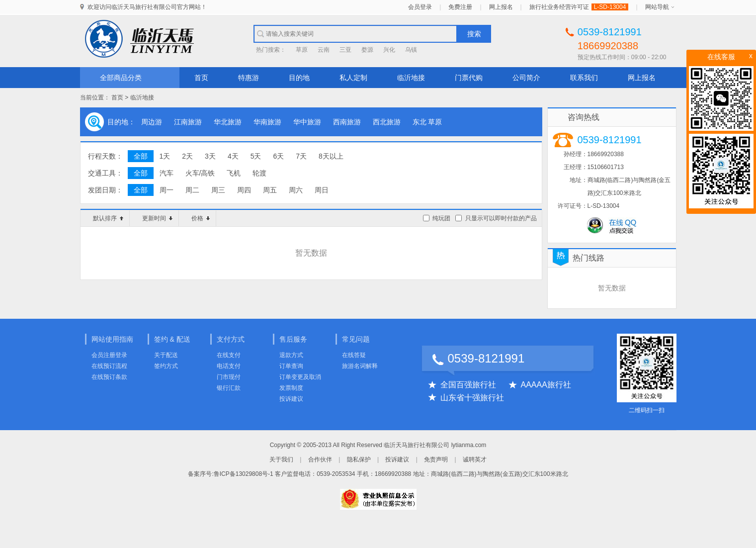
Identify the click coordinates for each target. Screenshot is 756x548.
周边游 (152, 122)
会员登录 (420, 7)
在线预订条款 (109, 377)
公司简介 (526, 78)
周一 (167, 190)
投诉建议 (291, 399)
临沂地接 (411, 78)
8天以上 (331, 156)
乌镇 (411, 50)
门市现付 (229, 377)
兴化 (389, 50)
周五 (270, 190)
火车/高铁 (200, 173)
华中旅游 (307, 122)
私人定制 (353, 78)
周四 (244, 190)
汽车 (167, 173)
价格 (201, 218)
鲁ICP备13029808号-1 (244, 474)
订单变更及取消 (300, 377)
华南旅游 (267, 122)
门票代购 (469, 78)
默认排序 (108, 218)
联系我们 (584, 78)
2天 (187, 156)
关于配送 (166, 355)
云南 (324, 50)
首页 (201, 78)
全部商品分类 (121, 78)
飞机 (234, 173)
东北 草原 (427, 122)
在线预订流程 (109, 366)
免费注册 (460, 7)
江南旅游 (188, 122)
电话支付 (229, 366)
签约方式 (166, 366)
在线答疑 (354, 355)
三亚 (345, 50)
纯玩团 (441, 218)
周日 (322, 190)
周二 (192, 190)
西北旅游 (387, 122)
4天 (233, 156)
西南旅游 (347, 122)
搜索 (474, 34)
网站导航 (657, 7)
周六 (296, 190)
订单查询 (291, 366)
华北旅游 (228, 122)
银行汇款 (229, 388)
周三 (218, 190)
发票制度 (291, 388)
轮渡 (259, 173)
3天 (210, 156)
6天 (278, 156)
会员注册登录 (109, 355)
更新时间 (157, 218)
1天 (165, 156)
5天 (256, 156)
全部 (141, 156)
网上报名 (501, 7)
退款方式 (291, 355)
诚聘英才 (475, 459)
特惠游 (249, 78)
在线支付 (229, 355)
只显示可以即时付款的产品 (501, 218)
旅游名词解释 (360, 366)
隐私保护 (359, 459)
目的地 (299, 78)
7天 (301, 156)
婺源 (367, 50)
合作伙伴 (320, 459)
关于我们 (281, 459)
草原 (302, 50)
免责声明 (436, 459)
